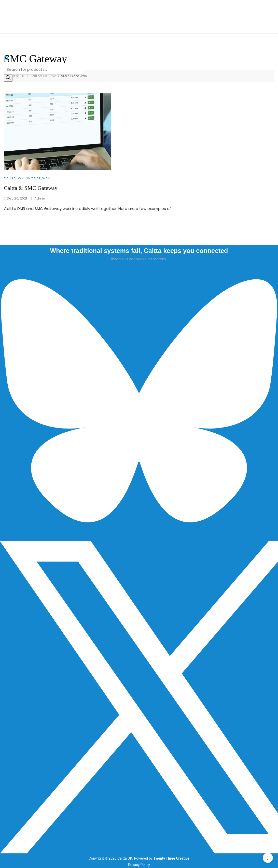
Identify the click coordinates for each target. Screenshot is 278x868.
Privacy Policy (139, 865)
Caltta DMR (14, 178)
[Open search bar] (6, 61)
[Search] (8, 78)
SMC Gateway (38, 178)
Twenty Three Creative (171, 858)
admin (40, 198)
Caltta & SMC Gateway (31, 188)
